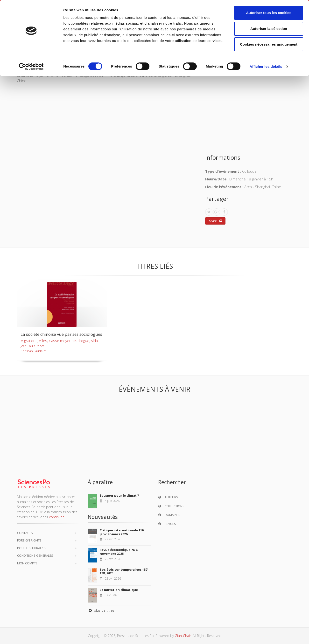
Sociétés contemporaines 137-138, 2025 (124, 571)
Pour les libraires (32, 548)
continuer (56, 517)
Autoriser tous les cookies (269, 13)
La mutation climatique (119, 590)
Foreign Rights (29, 540)
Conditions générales (35, 555)
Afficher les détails (266, 66)
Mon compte (27, 563)
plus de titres (101, 610)
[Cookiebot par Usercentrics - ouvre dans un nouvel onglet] (31, 67)
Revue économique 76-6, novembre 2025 (119, 552)
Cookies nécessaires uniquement (269, 44)
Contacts (25, 533)
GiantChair (183, 636)
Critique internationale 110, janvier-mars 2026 (122, 532)
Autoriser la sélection (269, 29)
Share (215, 221)
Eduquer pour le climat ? (119, 495)
